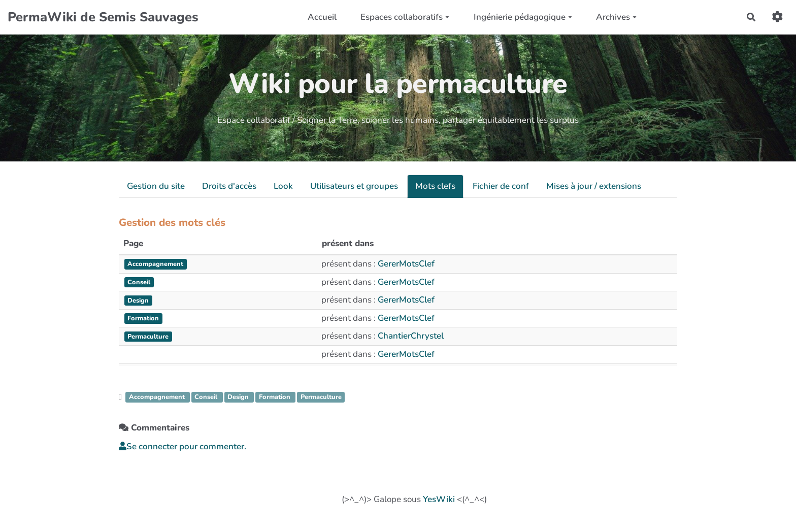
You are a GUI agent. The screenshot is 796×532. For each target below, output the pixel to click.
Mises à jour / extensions (594, 186)
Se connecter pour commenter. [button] (183, 446)
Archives (616, 17)
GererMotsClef (406, 264)
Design (239, 397)
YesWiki (439, 499)
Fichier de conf (501, 186)
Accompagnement (158, 397)
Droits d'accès (229, 186)
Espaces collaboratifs (405, 17)
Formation (276, 397)
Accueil (322, 17)
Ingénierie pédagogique (523, 17)
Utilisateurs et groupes (354, 186)
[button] (777, 17)
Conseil (207, 397)
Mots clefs (435, 186)
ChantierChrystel (411, 336)
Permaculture (321, 397)
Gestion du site (156, 186)
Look (283, 186)
